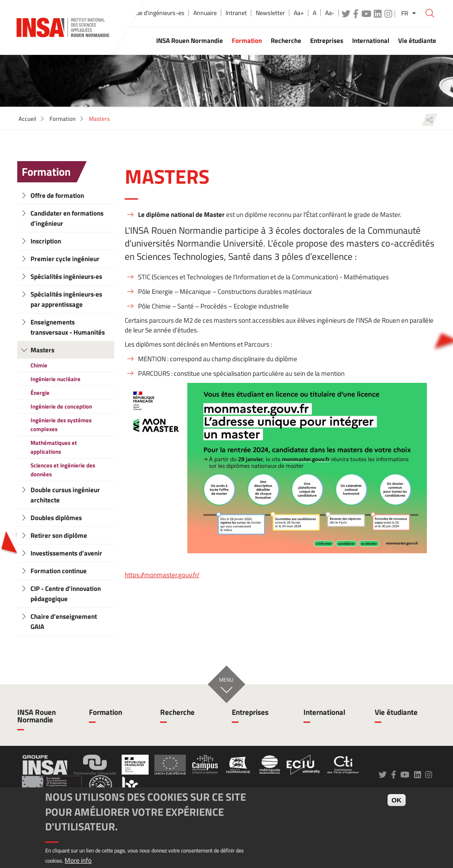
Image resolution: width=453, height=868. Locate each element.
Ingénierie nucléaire (56, 379)
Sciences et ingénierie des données (63, 470)
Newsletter (270, 13)
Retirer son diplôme (59, 535)
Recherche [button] (286, 41)
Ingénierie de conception (61, 406)
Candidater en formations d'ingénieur (67, 218)
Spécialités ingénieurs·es (66, 276)
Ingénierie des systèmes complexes (61, 424)
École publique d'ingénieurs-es (145, 13)
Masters (42, 350)
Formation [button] (247, 41)
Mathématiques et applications (54, 447)
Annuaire (205, 13)
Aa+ (299, 13)
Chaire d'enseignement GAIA (64, 621)
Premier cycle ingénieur (65, 259)
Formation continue (59, 571)
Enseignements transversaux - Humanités (68, 327)
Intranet (236, 13)
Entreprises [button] (327, 41)
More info (78, 860)
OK (397, 800)
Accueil (27, 119)
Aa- (330, 13)
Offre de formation (57, 195)
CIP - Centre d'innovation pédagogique (66, 594)
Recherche (177, 712)
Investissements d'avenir (66, 553)
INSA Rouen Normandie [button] (190, 41)
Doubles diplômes (56, 518)
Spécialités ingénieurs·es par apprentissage (66, 299)
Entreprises (250, 712)
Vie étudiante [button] (417, 41)
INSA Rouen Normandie (36, 716)
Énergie (40, 393)
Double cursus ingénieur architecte (65, 495)
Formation (63, 119)
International (324, 712)
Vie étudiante (396, 712)
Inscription (46, 241)
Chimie (39, 365)
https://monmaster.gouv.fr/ (162, 575)
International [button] (371, 41)
